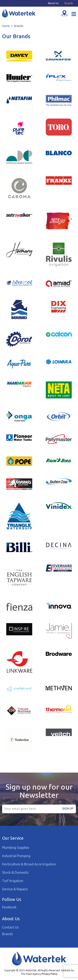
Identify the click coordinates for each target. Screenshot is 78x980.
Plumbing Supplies (16, 848)
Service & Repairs (15, 889)
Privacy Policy (50, 974)
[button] (74, 14)
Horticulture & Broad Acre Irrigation (29, 864)
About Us (53, 3)
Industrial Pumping (16, 856)
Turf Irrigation (13, 881)
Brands (69, 3)
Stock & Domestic (15, 872)
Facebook (9, 907)
